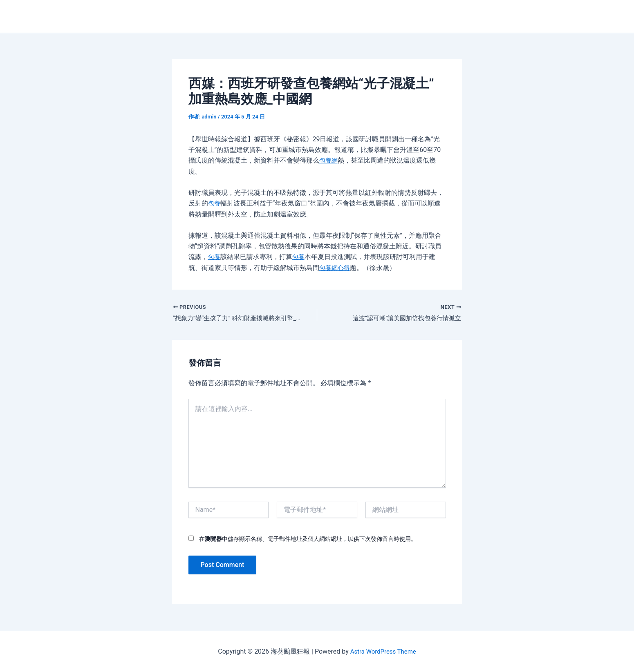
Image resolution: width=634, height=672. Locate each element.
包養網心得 (336, 268)
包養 (215, 203)
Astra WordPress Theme (383, 651)
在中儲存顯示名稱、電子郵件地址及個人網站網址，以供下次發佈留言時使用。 (308, 540)
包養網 (329, 160)
